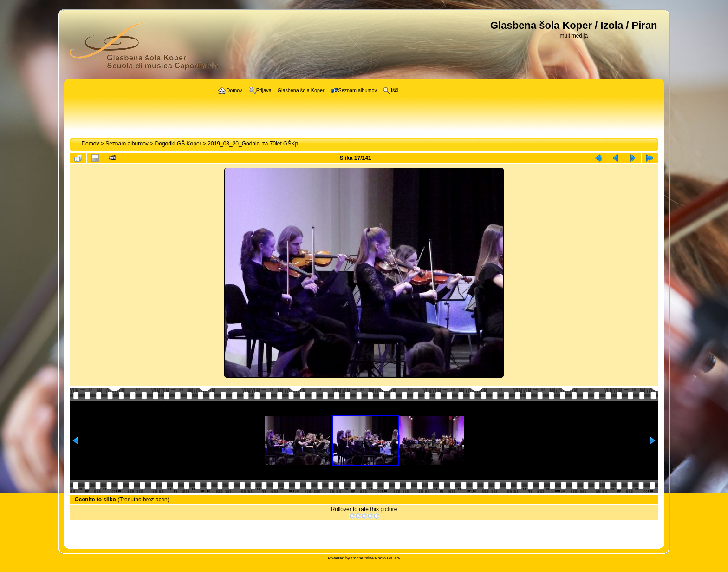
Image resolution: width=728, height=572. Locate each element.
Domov (90, 144)
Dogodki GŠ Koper (178, 144)
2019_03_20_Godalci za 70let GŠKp (253, 144)
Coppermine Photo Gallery (376, 558)
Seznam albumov (127, 144)
